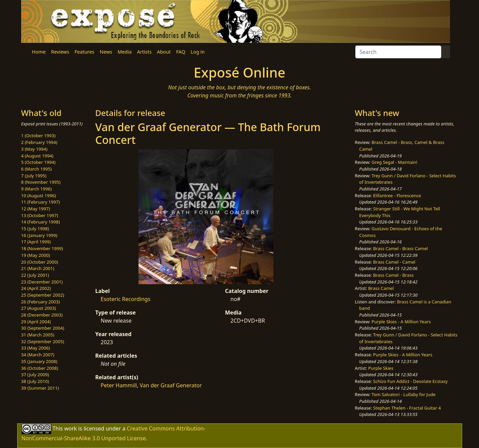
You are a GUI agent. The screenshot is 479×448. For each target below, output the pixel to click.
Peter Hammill (119, 385)
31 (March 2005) (38, 335)
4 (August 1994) (37, 156)
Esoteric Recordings (126, 299)
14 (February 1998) (41, 222)
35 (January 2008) (39, 361)
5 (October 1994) (38, 162)
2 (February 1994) (39, 142)
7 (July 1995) (34, 176)
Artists (144, 52)
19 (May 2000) (36, 255)
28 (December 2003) (42, 315)
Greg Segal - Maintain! (394, 162)
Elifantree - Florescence (397, 196)
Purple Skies (381, 368)
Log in (198, 52)
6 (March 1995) (37, 169)
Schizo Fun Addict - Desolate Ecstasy (410, 381)
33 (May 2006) (36, 348)
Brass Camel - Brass (393, 275)
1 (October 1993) (38, 136)
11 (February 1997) (41, 202)
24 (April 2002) (36, 288)
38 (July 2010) (35, 381)
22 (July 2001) (35, 275)
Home (39, 52)
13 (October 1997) (40, 215)
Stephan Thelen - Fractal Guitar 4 (407, 408)
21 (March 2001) (38, 268)
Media (125, 52)
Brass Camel (381, 288)
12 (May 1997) (36, 209)
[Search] (398, 52)
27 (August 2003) (39, 308)
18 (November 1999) (42, 248)
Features (84, 52)
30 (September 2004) (43, 328)
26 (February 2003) (41, 302)
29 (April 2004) (36, 322)
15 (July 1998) (35, 229)
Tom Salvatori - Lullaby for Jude (403, 394)
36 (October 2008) (40, 368)
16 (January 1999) (39, 235)
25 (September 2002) (43, 295)
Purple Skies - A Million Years (401, 322)
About (164, 52)
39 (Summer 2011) (40, 388)
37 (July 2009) (35, 375)
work (70, 428)
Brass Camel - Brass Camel (400, 248)
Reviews (60, 52)
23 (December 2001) (42, 282)
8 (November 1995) (41, 182)
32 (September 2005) (43, 341)
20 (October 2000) (40, 262)
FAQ (181, 52)
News (106, 52)
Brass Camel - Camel (394, 262)
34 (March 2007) (38, 355)
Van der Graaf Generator (171, 385)
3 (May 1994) (34, 149)
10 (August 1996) (39, 196)
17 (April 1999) (36, 242)
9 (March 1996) (37, 189)
